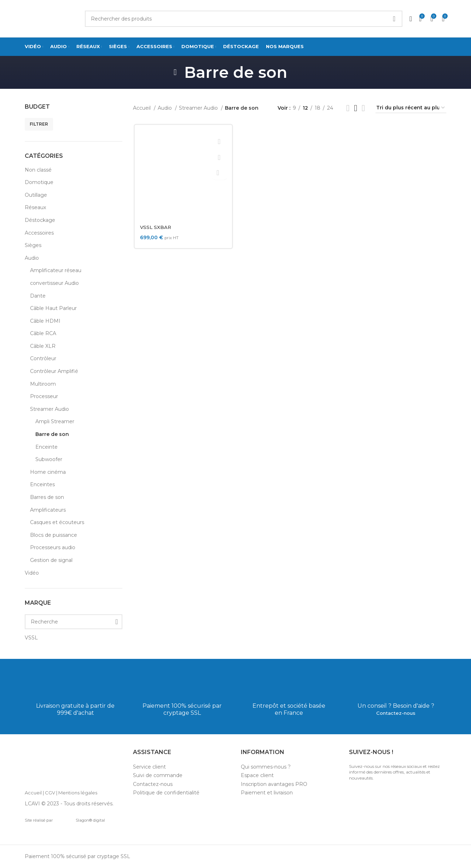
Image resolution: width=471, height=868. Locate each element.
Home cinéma (48, 472)
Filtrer (39, 124)
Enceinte (46, 447)
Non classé (38, 170)
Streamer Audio (50, 409)
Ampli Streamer (55, 421)
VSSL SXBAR (155, 227)
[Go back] (175, 72)
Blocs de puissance (54, 535)
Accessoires (39, 233)
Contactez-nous (396, 713)
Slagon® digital (80, 820)
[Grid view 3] (356, 108)
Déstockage (40, 220)
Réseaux (35, 207)
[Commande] (411, 108)
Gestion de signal (51, 560)
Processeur (44, 396)
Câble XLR (43, 346)
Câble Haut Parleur (53, 308)
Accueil (143, 108)
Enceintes (42, 484)
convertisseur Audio (54, 283)
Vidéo (32, 573)
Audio (32, 258)
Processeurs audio (53, 547)
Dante (38, 296)
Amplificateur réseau (56, 270)
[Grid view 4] (363, 108)
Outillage (36, 195)
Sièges (33, 245)
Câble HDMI (45, 321)
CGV (50, 793)
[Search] (244, 19)
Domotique (39, 182)
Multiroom (43, 384)
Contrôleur (43, 358)
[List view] (348, 108)
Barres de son (47, 497)
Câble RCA (43, 333)
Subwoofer (49, 459)
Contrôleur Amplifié (54, 371)
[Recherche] (74, 622)
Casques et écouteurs (57, 522)
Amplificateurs (48, 510)
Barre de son (52, 434)
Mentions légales (78, 793)
